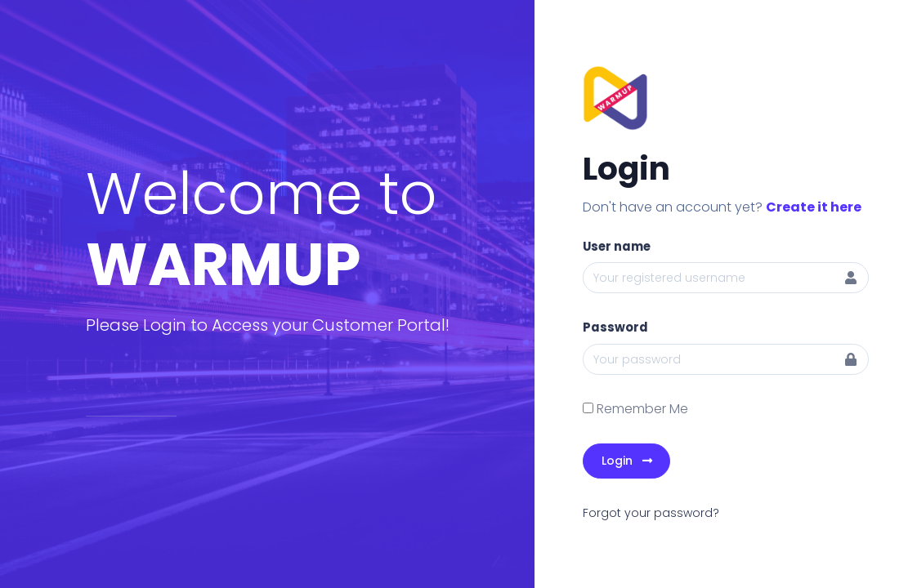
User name (617, 246)
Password (615, 327)
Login (627, 461)
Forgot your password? (651, 513)
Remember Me (642, 409)
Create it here (814, 207)
